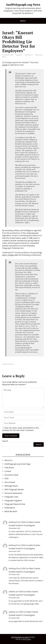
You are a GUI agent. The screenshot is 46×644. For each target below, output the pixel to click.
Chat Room (9, 468)
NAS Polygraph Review (14, 489)
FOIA (6, 479)
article (5, 65)
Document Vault (11, 475)
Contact (8, 471)
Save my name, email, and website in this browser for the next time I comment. (21, 429)
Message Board (11, 486)
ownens (12, 592)
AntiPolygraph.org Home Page (17, 464)
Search (5, 441)
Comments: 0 (28, 55)
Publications (10, 508)
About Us (8, 460)
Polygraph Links (11, 497)
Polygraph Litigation (13, 501)
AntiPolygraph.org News (23, 5)
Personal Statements (13, 493)
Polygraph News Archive (15, 504)
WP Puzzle (27, 639)
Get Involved (10, 482)
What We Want (11, 511)
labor (4, 57)
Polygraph (19, 55)
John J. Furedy (8, 255)
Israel (40, 55)
